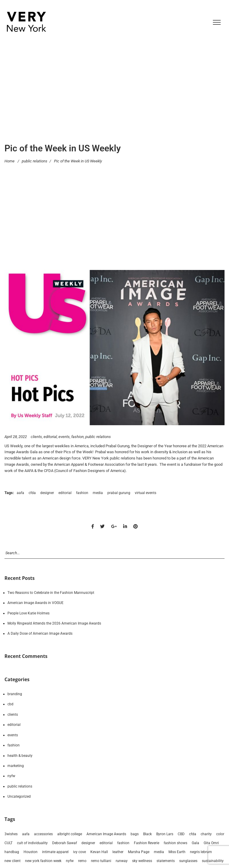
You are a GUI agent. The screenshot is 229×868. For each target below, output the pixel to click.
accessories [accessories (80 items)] (43, 834)
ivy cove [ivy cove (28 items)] (79, 852)
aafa (20, 493)
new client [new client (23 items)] (13, 861)
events (64, 437)
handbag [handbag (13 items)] (12, 852)
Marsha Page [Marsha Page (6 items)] (139, 852)
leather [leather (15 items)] (118, 852)
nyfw (11, 776)
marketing (16, 766)
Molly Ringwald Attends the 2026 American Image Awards (54, 623)
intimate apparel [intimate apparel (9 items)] (55, 852)
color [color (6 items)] (220, 834)
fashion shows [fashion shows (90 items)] (175, 843)
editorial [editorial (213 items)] (106, 843)
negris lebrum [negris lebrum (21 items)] (201, 852)
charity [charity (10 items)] (206, 834)
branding (15, 694)
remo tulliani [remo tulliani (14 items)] (101, 861)
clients (36, 437)
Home (10, 161)
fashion (78, 437)
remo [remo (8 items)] (82, 861)
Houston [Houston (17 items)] (31, 852)
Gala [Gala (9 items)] (195, 843)
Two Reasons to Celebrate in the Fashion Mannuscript (51, 593)
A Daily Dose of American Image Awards (40, 633)
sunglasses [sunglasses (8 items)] (188, 861)
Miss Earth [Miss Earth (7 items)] (177, 852)
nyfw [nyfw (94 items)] (70, 861)
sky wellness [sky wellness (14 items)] (142, 861)
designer (47, 493)
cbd (10, 704)
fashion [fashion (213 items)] (123, 843)
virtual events (146, 493)
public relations (35, 161)
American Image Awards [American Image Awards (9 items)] (106, 834)
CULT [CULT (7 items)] (8, 843)
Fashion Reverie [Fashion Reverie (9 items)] (147, 843)
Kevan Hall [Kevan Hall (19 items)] (99, 852)
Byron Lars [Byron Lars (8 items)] (165, 834)
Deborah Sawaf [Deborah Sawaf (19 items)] (65, 843)
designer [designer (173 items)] (88, 843)
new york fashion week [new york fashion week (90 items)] (43, 861)
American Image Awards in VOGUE (35, 603)
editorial (50, 437)
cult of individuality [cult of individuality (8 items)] (32, 843)
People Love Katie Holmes (28, 613)
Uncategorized (19, 796)
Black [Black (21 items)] (147, 834)
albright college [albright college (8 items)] (70, 834)
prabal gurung (119, 493)
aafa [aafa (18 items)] (26, 834)
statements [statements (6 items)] (166, 861)
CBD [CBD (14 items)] (181, 834)
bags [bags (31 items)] (135, 834)
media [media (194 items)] (159, 852)
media (98, 493)
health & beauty (20, 756)
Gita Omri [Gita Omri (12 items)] (211, 843)
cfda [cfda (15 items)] (193, 834)
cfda (32, 493)
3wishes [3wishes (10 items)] (11, 834)
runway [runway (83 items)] (122, 861)
